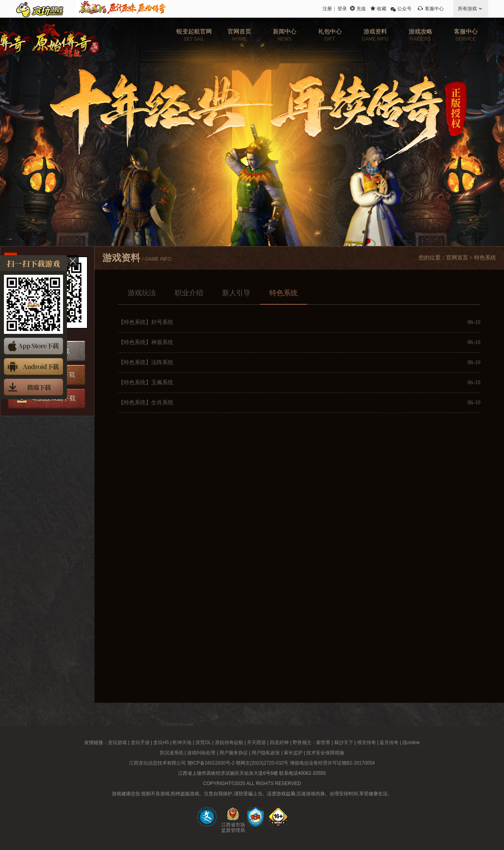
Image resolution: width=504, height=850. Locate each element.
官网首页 (457, 258)
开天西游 (256, 743)
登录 (342, 9)
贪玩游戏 (117, 743)
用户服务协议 (233, 753)
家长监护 (293, 753)
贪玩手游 (140, 743)
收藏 (382, 9)
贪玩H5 (161, 743)
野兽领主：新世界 (311, 743)
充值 (361, 9)
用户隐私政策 (266, 753)
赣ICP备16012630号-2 (211, 763)
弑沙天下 (344, 743)
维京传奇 (367, 743)
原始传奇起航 (229, 743)
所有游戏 (467, 9)
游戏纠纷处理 (201, 753)
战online (411, 743)
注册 (327, 9)
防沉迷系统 (172, 753)
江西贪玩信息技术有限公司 (157, 763)
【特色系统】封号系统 (146, 322)
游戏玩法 (142, 293)
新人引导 (236, 293)
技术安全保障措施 (325, 753)
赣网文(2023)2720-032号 (262, 763)
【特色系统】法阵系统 (146, 362)
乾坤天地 (182, 743)
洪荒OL (203, 743)
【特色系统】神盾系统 (146, 342)
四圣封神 (279, 743)
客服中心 (434, 9)
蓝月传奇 (389, 743)
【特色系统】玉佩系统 (146, 382)
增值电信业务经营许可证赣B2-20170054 (332, 763)
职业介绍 (189, 293)
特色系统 (283, 293)
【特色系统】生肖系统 (146, 403)
